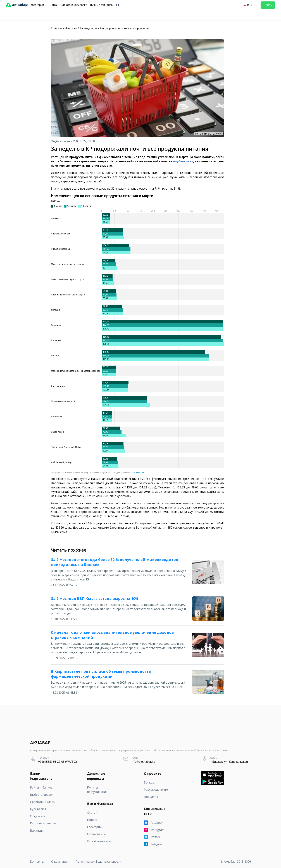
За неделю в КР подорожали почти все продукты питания (121, 28)
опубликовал (183, 161)
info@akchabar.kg (143, 762)
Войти (268, 5)
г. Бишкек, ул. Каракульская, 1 (230, 762)
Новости (71, 28)
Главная (57, 28)
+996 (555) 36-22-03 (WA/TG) (57, 762)
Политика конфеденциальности (98, 862)
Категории (39, 5)
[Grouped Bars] (138, 334)
